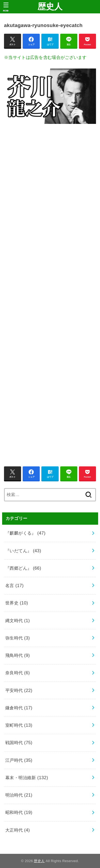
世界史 (17, 603)
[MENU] (6, 7)
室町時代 (19, 725)
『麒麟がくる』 (25, 533)
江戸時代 (19, 760)
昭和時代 (19, 812)
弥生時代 (18, 638)
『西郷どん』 (23, 568)
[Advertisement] (50, 292)
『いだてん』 (23, 551)
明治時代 (19, 795)
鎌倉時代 (19, 708)
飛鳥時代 (18, 655)
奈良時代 (18, 673)
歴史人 (50, 7)
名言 (15, 585)
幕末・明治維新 (27, 778)
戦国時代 (19, 743)
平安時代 (19, 690)
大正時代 (18, 830)
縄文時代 (18, 620)
